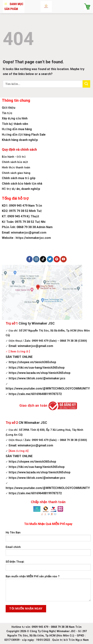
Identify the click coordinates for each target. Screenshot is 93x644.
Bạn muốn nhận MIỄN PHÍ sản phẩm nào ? (48, 589)
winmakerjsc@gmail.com (29, 233)
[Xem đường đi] (19, 451)
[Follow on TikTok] (43, 259)
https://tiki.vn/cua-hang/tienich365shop (35, 368)
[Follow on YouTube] (64, 259)
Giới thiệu (9, 108)
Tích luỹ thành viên (15, 124)
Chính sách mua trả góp (19, 178)
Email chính (48, 552)
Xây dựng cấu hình (15, 118)
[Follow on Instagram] (36, 259)
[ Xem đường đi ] (19, 352)
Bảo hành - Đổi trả (14, 157)
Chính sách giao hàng (16, 173)
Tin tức (7, 113)
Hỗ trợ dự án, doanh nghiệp (21, 189)
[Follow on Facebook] (29, 259)
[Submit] (86, 84)
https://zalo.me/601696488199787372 (34, 394)
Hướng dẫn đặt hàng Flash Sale (24, 135)
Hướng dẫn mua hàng (17, 129)
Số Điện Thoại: (48, 567)
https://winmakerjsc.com (33, 238)
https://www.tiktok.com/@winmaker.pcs (35, 378)
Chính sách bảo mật (15, 162)
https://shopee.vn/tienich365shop (31, 362)
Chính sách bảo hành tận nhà (22, 184)
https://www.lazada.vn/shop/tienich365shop (38, 373)
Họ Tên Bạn (48, 537)
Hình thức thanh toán (16, 168)
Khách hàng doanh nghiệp (20, 140)
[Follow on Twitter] (50, 259)
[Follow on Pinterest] (57, 259)
